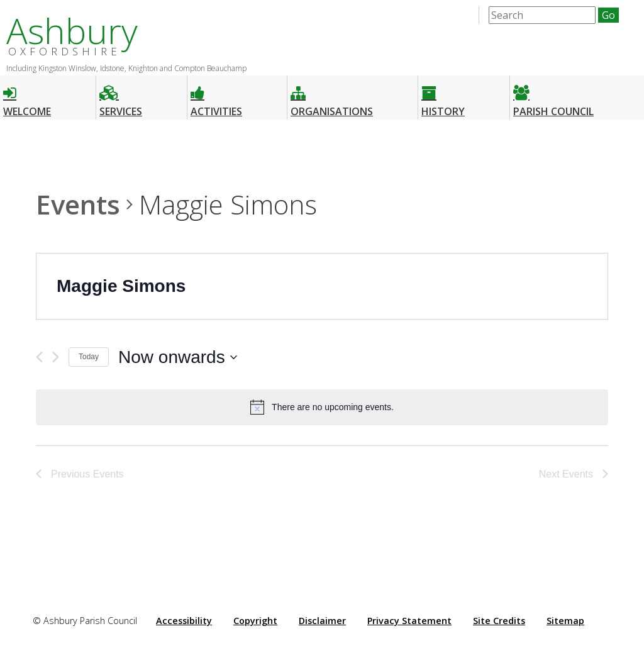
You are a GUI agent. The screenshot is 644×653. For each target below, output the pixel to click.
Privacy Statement (409, 621)
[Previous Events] (39, 357)
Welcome (27, 96)
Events (78, 204)
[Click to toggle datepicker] (178, 357)
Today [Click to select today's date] (89, 357)
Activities (216, 96)
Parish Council (553, 96)
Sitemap (565, 621)
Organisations (332, 96)
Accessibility (184, 621)
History (443, 96)
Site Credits (499, 621)
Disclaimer (322, 621)
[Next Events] (56, 357)
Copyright (255, 621)
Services (121, 96)
